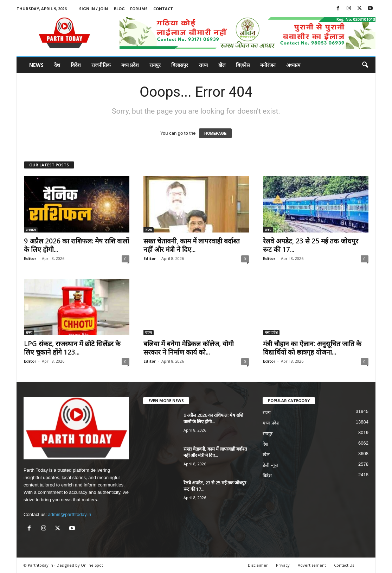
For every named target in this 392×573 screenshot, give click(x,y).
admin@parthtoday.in (69, 514)
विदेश (76, 65)
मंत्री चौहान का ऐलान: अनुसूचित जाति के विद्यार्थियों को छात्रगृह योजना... (312, 348)
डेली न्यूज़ (271, 465)
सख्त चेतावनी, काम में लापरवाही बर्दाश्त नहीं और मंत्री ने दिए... (192, 245)
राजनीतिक (101, 65)
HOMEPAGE (215, 133)
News (36, 65)
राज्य (203, 65)
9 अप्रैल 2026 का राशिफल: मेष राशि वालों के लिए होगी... (76, 245)
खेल (222, 65)
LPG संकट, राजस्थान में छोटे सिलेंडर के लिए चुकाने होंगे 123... (72, 348)
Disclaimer (258, 565)
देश (57, 65)
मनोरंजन (268, 65)
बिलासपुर (180, 65)
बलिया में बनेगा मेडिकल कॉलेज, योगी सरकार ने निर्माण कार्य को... (189, 348)
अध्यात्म (293, 65)
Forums (139, 9)
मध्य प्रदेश (130, 65)
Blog (119, 9)
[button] (365, 65)
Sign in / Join (94, 9)
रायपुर (155, 65)
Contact (163, 9)
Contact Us (344, 565)
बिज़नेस (243, 65)
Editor (30, 258)
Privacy (283, 565)
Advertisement (312, 565)
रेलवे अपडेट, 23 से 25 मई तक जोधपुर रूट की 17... (311, 245)
